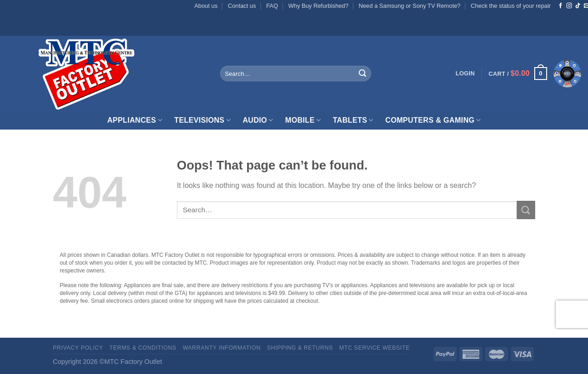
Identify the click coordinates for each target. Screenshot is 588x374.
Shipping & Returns (300, 348)
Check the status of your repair (511, 6)
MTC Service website (375, 348)
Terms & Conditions (143, 348)
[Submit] (362, 74)
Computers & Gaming (433, 120)
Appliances (135, 120)
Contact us (242, 6)
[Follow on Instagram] (569, 6)
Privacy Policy (78, 348)
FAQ (272, 6)
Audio (258, 120)
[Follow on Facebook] (560, 6)
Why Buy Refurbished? (318, 6)
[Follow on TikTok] (578, 6)
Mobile (303, 120)
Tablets (353, 120)
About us (206, 6)
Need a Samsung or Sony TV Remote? (410, 6)
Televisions (202, 120)
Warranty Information (222, 348)
